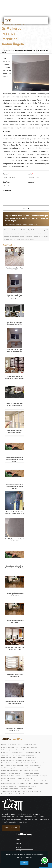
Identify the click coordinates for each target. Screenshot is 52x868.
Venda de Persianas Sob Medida (31, 791)
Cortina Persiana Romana (32, 752)
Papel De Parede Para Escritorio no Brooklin (15, 350)
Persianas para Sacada (8, 783)
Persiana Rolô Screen (26, 781)
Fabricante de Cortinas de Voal (10, 763)
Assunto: (31, 182)
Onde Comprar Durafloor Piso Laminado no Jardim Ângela (15, 487)
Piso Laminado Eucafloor (41, 783)
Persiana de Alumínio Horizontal (11, 773)
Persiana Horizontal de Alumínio (11, 776)
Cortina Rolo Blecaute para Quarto (25, 755)
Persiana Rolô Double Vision (10, 781)
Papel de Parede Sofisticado (10, 771)
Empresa (19, 843)
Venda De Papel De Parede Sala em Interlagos (15, 702)
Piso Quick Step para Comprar (27, 786)
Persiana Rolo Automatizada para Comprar (34, 776)
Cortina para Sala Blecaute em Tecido (12, 752)
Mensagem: (8, 190)
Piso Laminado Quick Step (9, 786)
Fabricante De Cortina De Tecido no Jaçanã (15, 730)
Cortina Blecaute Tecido (30, 745)
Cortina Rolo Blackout (8, 755)
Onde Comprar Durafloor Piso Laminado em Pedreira (15, 567)
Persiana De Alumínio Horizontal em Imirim (15, 323)
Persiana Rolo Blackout (8, 778)
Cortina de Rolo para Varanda (28, 747)
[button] (45, 21)
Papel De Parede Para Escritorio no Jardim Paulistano (15, 297)
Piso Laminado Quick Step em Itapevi (15, 621)
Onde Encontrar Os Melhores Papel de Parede (15, 765)
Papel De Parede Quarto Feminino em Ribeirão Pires (15, 513)
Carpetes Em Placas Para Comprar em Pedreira (15, 404)
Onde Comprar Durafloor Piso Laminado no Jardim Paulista (15, 459)
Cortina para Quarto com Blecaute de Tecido (14, 750)
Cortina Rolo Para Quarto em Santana (15, 675)
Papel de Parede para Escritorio (10, 768)
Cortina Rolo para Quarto (8, 758)
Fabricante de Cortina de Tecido (25, 760)
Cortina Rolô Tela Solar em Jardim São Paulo (15, 648)
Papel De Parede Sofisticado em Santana (15, 540)
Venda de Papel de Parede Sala (11, 791)
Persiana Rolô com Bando (24, 778)
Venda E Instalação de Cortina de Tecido (13, 794)
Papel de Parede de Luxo (37, 765)
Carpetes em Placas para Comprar (11, 745)
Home (18, 840)
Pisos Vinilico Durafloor (26, 789)
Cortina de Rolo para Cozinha (10, 747)
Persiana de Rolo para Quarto (30, 773)
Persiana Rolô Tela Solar (41, 781)
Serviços (19, 847)
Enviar (26, 209)
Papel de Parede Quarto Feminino (31, 768)
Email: (30, 174)
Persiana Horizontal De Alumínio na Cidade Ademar (15, 377)
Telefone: (7, 182)
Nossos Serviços (11, 828)
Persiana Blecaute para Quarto (29, 771)
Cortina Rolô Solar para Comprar (27, 758)
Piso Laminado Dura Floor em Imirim (15, 269)
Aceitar (24, 863)
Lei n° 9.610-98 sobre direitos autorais (24, 239)
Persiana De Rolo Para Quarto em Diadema (15, 431)
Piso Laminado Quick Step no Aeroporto (15, 594)
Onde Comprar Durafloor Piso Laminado (32, 763)
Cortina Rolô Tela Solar (8, 760)
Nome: (6, 174)
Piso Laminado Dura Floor (24, 783)
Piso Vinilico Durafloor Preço (10, 789)
